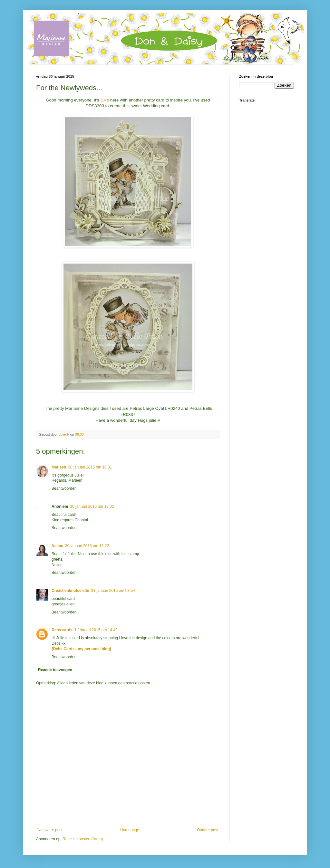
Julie (105, 100)
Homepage (130, 830)
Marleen (59, 467)
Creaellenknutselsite (70, 591)
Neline (57, 546)
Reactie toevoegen (55, 670)
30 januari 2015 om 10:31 (90, 467)
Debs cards (62, 630)
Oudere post (208, 830)
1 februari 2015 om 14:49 (96, 630)
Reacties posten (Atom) (83, 839)
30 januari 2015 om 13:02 (92, 506)
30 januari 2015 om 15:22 (87, 546)
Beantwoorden (64, 488)
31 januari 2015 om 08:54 (113, 591)
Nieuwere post (50, 830)
